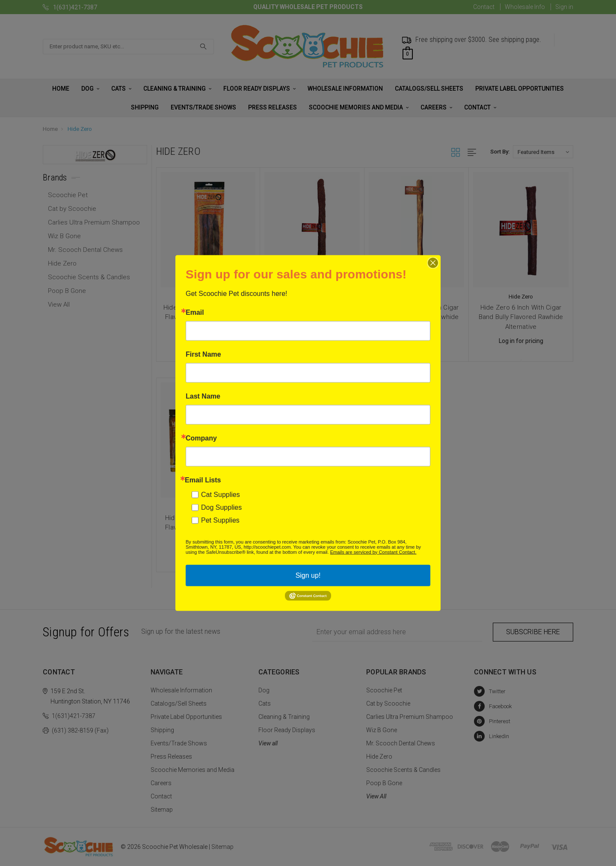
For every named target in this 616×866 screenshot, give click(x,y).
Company (201, 438)
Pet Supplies (220, 520)
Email (195, 312)
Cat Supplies (221, 494)
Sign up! (308, 575)
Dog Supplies (221, 507)
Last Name (203, 396)
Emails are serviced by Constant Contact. (373, 552)
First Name (203, 354)
